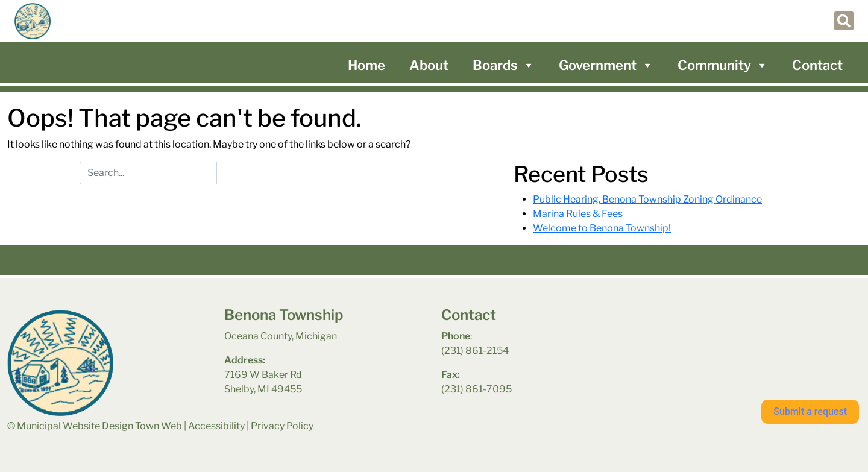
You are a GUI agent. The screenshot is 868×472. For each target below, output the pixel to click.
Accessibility (216, 426)
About (429, 65)
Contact (817, 65)
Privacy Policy (282, 426)
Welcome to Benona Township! (602, 228)
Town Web (159, 426)
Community (723, 65)
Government (606, 65)
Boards (504, 65)
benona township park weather (718, 338)
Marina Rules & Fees (578, 214)
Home (366, 65)
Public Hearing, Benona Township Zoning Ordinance (647, 199)
